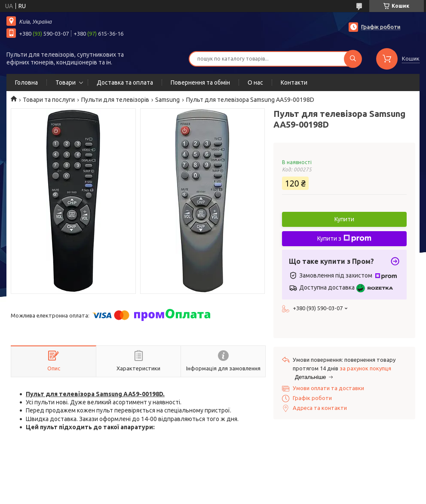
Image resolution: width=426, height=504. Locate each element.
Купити (344, 219)
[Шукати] (353, 59)
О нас (255, 82)
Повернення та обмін (200, 82)
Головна (26, 82)
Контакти (294, 82)
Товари (66, 82)
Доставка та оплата (125, 82)
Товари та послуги (49, 100)
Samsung (167, 100)
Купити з (344, 238)
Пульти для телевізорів (115, 100)
